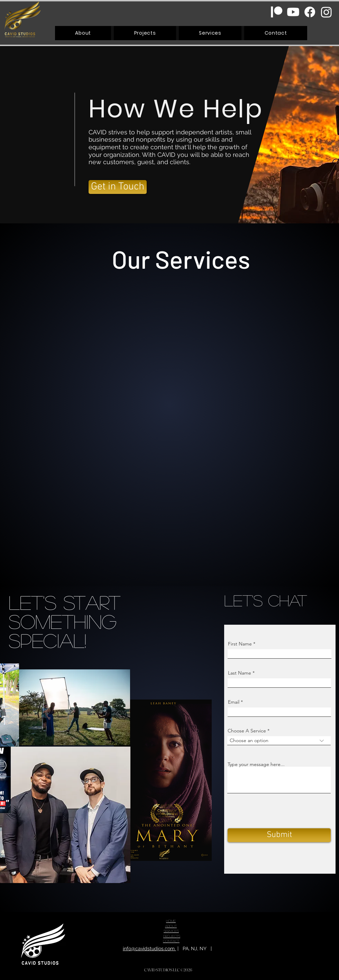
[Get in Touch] (118, 187)
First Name (240, 644)
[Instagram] (326, 12)
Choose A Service (247, 731)
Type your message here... (256, 764)
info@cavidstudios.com (149, 948)
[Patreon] (277, 12)
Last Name (240, 673)
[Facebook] (310, 12)
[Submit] (279, 835)
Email (234, 702)
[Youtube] (293, 12)
